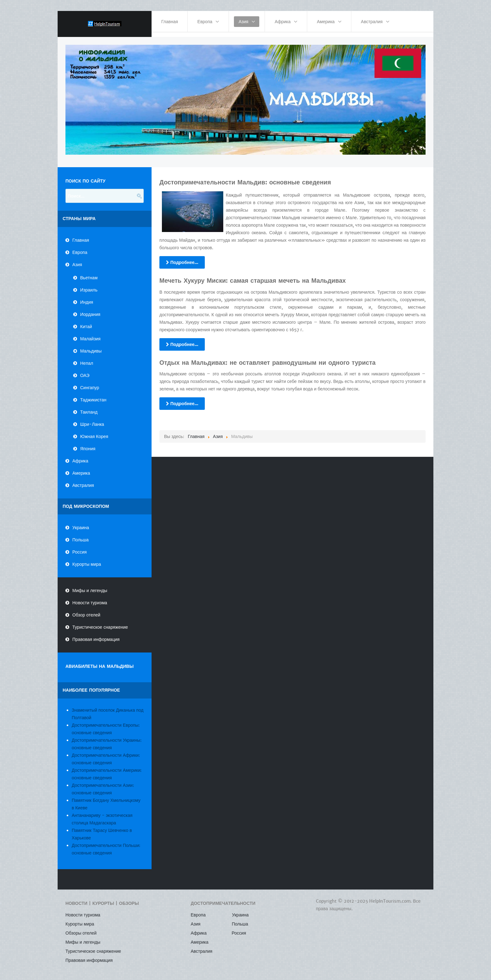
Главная (81, 235)
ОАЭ (85, 371)
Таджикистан (93, 395)
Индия (87, 297)
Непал (87, 358)
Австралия (83, 481)
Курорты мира (87, 560)
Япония (88, 444)
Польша (80, 535)
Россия (80, 548)
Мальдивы (91, 346)
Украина (81, 523)
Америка (81, 468)
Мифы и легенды (90, 586)
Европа (80, 248)
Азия (77, 260)
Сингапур (90, 383)
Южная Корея (94, 432)
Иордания (90, 310)
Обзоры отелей (81, 929)
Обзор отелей (86, 611)
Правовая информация (96, 635)
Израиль (89, 285)
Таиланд (89, 407)
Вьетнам (89, 273)
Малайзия (90, 334)
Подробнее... (182, 258)
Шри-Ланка (92, 420)
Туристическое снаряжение (100, 623)
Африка (80, 456)
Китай (86, 322)
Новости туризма (90, 598)
